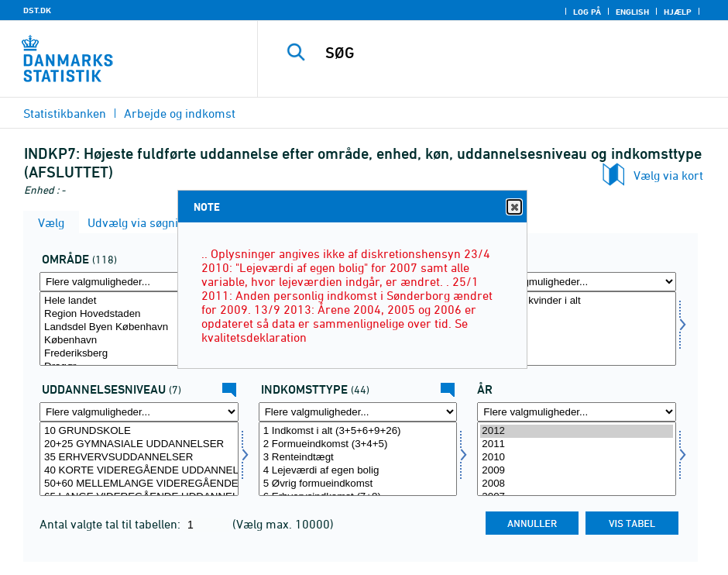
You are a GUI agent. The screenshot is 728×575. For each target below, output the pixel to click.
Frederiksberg (139, 354)
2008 (577, 484)
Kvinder (577, 327)
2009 (577, 471)
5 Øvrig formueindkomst (358, 484)
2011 (577, 444)
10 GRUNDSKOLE (139, 431)
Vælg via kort (668, 175)
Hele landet (139, 301)
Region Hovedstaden (139, 314)
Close (513, 207)
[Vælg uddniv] (139, 459)
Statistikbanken (65, 113)
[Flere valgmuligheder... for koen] (577, 282)
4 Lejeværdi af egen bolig (358, 471)
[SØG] (505, 53)
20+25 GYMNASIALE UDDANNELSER (139, 444)
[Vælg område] (139, 329)
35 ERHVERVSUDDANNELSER (139, 458)
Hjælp (678, 12)
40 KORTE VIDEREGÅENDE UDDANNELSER (139, 471)
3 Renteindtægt (358, 458)
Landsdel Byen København (139, 327)
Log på (587, 12)
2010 (577, 458)
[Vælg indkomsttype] (358, 459)
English (632, 12)
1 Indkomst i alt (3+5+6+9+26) (358, 431)
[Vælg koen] (577, 329)
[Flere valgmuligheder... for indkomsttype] (358, 412)
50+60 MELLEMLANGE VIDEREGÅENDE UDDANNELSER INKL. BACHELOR (139, 484)
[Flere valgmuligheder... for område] (139, 282)
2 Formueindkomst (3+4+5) (358, 444)
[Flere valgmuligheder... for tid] (577, 412)
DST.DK (37, 10)
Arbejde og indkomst (180, 113)
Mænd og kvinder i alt (577, 301)
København (139, 341)
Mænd (577, 314)
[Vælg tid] (577, 459)
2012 (577, 431)
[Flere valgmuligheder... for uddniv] (139, 412)
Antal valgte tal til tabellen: (112, 524)
